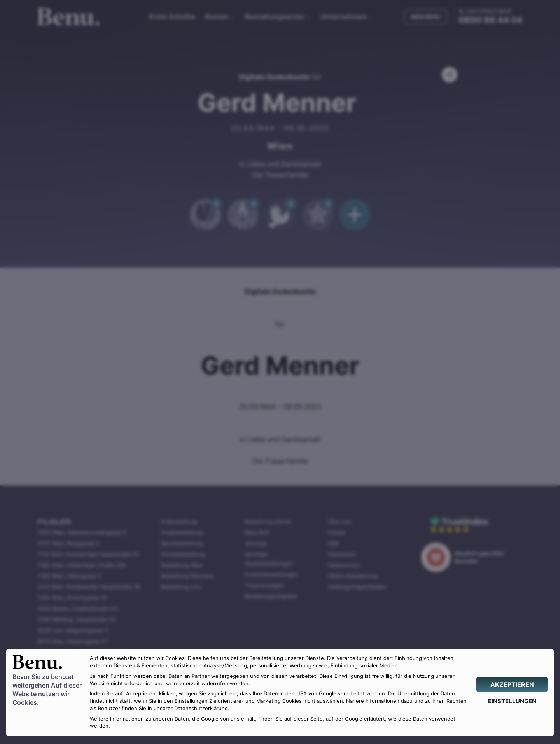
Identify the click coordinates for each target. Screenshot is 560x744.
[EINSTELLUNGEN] (512, 701)
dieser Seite (308, 719)
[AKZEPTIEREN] (512, 684)
